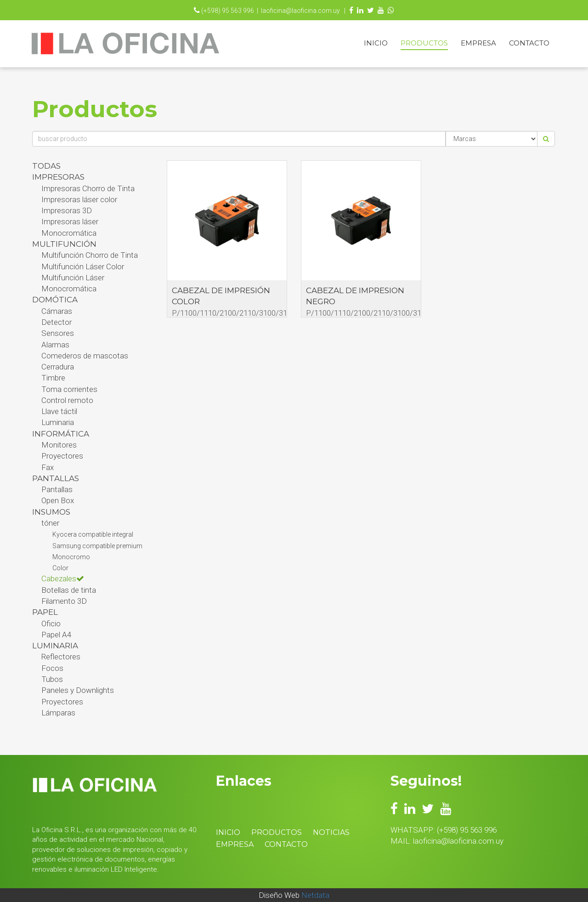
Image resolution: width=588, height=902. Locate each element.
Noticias (331, 832)
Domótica (55, 300)
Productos (424, 43)
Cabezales (63, 579)
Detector (57, 322)
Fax (48, 467)
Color (60, 568)
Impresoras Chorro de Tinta (88, 188)
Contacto (529, 43)
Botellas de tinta (69, 590)
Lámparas (58, 713)
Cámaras (57, 311)
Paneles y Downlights (78, 690)
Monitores (59, 445)
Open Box (58, 500)
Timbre (53, 378)
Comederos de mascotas (85, 356)
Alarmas (55, 345)
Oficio (51, 624)
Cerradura (58, 367)
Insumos (51, 512)
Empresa (478, 43)
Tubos (52, 679)
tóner (50, 523)
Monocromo (71, 557)
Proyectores (62, 456)
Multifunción (64, 244)
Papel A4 (56, 635)
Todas (46, 166)
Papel (45, 612)
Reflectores (61, 657)
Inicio (376, 43)
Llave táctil (59, 411)
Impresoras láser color (79, 199)
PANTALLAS (56, 478)
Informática (61, 434)
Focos (52, 668)
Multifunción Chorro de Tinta (90, 255)
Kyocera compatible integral (93, 534)
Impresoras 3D (67, 210)
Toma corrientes (69, 389)
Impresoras (58, 177)
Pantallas (57, 489)
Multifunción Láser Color (83, 267)
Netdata (315, 895)
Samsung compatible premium (97, 546)
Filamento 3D (64, 601)
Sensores (58, 333)
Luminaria (58, 422)
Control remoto (67, 400)
